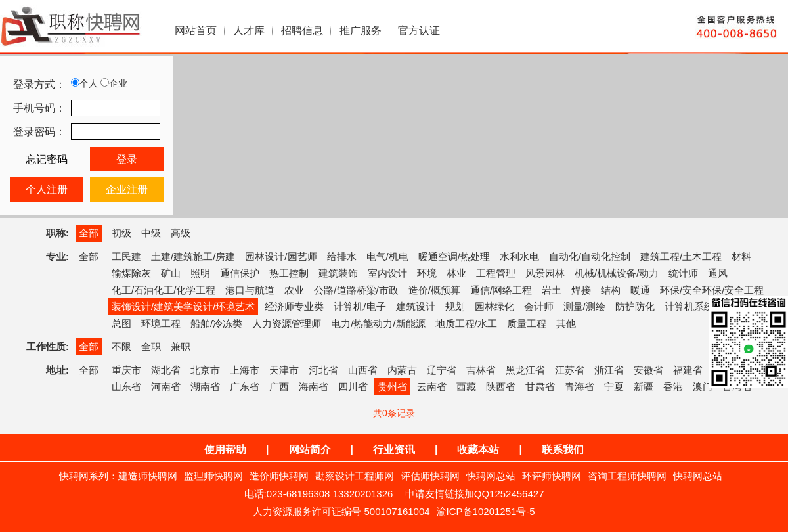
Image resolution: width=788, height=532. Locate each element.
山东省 (126, 387)
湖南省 (205, 387)
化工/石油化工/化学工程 (164, 290)
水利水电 (519, 256)
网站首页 (196, 31)
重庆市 (126, 370)
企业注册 (127, 189)
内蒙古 (402, 370)
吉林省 (481, 370)
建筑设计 (416, 306)
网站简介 (310, 450)
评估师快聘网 (430, 476)
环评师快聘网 (552, 476)
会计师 (539, 306)
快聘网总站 (491, 476)
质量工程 (527, 323)
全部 (89, 233)
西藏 (466, 387)
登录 (127, 159)
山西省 (363, 370)
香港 (673, 387)
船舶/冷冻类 (216, 323)
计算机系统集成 (699, 306)
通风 (718, 273)
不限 (121, 346)
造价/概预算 (434, 290)
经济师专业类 (294, 306)
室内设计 (387, 273)
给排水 (342, 256)
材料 (741, 256)
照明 (200, 273)
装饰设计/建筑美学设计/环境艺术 (183, 306)
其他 (566, 323)
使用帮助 (225, 450)
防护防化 (635, 306)
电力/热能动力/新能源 (378, 323)
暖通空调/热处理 (454, 256)
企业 (114, 83)
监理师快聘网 (213, 476)
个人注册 (47, 189)
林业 (456, 273)
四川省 (353, 387)
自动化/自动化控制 (590, 256)
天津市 (284, 370)
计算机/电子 (360, 306)
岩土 (552, 290)
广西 (279, 387)
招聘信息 (302, 31)
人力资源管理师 (287, 323)
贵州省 (392, 387)
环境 (427, 273)
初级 (121, 233)
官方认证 (419, 31)
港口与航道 (250, 290)
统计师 (683, 273)
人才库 (249, 31)
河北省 (323, 370)
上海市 (245, 370)
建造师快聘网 (148, 476)
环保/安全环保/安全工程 (712, 290)
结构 (611, 290)
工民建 (126, 256)
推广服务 (361, 31)
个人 (84, 83)
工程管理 (496, 273)
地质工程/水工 (466, 323)
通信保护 (240, 273)
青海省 (580, 387)
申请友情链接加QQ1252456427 (475, 494)
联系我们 (563, 450)
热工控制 (289, 273)
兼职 (181, 346)
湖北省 (166, 370)
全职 (151, 346)
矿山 (171, 273)
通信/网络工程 (501, 290)
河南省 (166, 387)
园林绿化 (494, 306)
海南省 (314, 387)
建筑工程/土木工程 (681, 256)
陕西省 (501, 387)
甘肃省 (540, 387)
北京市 (205, 370)
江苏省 (570, 370)
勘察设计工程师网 (355, 476)
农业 (294, 290)
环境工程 (161, 323)
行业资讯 (394, 450)
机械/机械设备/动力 (617, 273)
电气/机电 (387, 256)
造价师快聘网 (279, 476)
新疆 (644, 387)
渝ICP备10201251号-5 (486, 511)
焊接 (581, 290)
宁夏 (614, 387)
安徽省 (648, 370)
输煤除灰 (131, 273)
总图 (121, 323)
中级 (151, 233)
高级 (181, 233)
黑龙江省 (525, 370)
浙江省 (609, 370)
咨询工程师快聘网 (627, 476)
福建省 (688, 370)
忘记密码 (47, 159)
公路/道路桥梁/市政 (356, 290)
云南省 (432, 387)
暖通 (640, 290)
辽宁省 (442, 370)
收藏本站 (478, 450)
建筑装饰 (338, 273)
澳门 (703, 387)
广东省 (245, 387)
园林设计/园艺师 (281, 256)
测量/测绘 (584, 306)
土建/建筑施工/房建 (193, 256)
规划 (455, 306)
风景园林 (545, 273)
